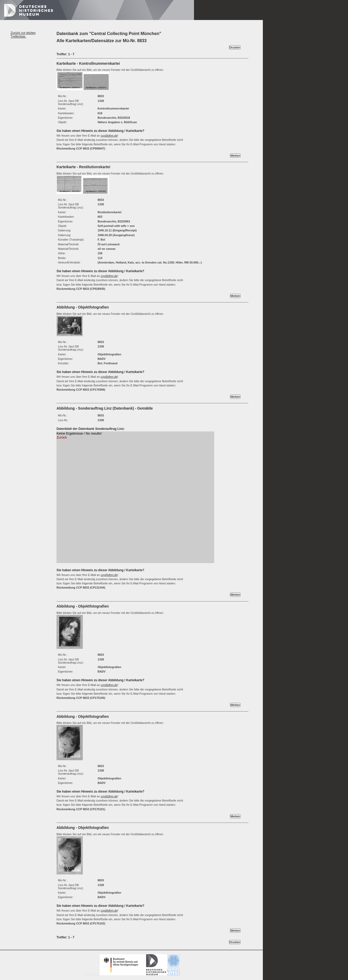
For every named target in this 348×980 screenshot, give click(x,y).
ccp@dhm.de (109, 136)
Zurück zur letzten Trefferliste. (23, 35)
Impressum (131, 974)
